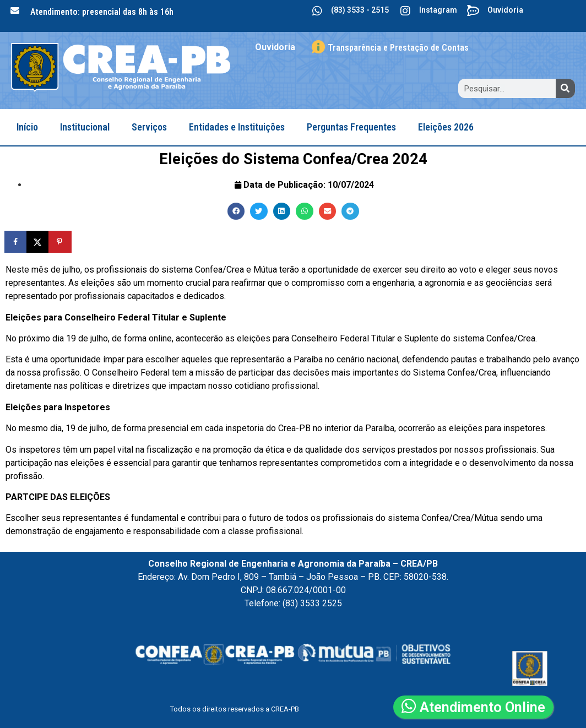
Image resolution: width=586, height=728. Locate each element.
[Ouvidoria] (474, 11)
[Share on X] (39, 242)
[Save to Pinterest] (61, 242)
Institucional (85, 127)
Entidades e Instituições (237, 127)
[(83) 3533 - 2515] (317, 11)
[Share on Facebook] (17, 242)
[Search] (565, 88)
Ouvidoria (505, 10)
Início (27, 127)
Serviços (149, 127)
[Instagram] (405, 11)
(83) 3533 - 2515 (360, 10)
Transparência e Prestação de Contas (398, 48)
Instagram (438, 10)
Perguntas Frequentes (351, 127)
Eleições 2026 (446, 127)
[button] (236, 211)
